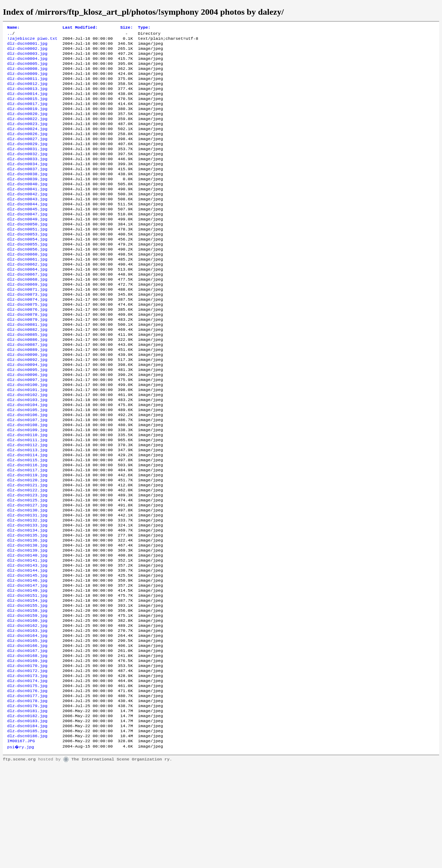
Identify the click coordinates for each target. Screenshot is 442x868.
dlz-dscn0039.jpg (27, 201)
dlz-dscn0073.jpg (27, 333)
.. (10, 35)
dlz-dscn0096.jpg (27, 425)
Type (144, 28)
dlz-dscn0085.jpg (27, 379)
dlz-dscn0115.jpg (27, 522)
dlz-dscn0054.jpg (27, 270)
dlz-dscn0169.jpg (27, 752)
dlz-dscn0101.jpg (27, 442)
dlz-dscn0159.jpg (27, 700)
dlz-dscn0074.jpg (27, 339)
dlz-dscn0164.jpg (27, 723)
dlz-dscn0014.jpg (27, 104)
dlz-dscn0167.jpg (27, 740)
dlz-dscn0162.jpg (27, 711)
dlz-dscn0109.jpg (27, 488)
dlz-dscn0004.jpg (27, 63)
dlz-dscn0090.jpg (27, 402)
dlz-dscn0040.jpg (27, 207)
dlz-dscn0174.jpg (27, 774)
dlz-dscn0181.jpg (27, 809)
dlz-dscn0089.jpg (27, 396)
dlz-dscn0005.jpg (27, 69)
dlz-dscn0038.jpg (27, 195)
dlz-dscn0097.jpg (27, 430)
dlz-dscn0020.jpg (27, 127)
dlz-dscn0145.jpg (27, 654)
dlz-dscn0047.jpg (27, 241)
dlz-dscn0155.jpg (27, 688)
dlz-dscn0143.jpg (27, 643)
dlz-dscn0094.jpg (27, 413)
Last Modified (80, 28)
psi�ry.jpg (21, 849)
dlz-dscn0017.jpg (27, 115)
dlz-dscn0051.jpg (27, 258)
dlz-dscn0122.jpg (27, 557)
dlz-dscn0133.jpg (27, 597)
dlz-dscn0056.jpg (27, 281)
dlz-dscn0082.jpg (27, 373)
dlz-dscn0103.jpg (27, 453)
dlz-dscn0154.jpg (27, 683)
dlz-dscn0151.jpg (27, 677)
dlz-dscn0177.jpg (27, 792)
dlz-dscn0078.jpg (27, 356)
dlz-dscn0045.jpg (27, 235)
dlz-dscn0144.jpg (27, 648)
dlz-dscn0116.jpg (27, 528)
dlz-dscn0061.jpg (27, 293)
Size (127, 28)
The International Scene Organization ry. (122, 862)
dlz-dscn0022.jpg (27, 132)
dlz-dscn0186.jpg (27, 838)
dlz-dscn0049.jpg (27, 247)
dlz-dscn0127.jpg (27, 574)
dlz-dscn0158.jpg (27, 694)
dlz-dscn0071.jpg (27, 327)
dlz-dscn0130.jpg (27, 580)
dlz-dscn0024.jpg (27, 144)
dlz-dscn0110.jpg (27, 493)
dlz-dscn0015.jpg (27, 109)
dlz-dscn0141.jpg (27, 637)
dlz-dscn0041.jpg (27, 213)
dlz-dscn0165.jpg (27, 729)
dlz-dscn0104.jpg (27, 459)
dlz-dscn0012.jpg (27, 92)
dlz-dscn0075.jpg (27, 344)
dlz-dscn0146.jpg (27, 660)
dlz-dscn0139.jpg (27, 625)
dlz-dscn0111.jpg (27, 499)
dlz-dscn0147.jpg (27, 666)
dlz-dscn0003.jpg (27, 58)
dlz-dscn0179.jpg (27, 803)
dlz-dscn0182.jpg (27, 815)
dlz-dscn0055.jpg (27, 276)
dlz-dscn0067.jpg (27, 310)
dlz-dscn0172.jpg (27, 763)
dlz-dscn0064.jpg (27, 304)
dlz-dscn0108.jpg (27, 482)
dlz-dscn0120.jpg (27, 545)
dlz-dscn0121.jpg (27, 551)
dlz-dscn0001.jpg (27, 46)
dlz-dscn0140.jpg (27, 631)
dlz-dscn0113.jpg (27, 511)
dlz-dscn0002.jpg (27, 52)
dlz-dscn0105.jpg (27, 465)
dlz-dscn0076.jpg (27, 350)
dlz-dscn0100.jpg (27, 436)
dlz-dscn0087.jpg (27, 390)
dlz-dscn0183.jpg (27, 820)
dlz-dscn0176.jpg (27, 786)
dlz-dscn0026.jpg (27, 149)
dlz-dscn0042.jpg (27, 218)
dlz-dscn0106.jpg (27, 471)
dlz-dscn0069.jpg (27, 321)
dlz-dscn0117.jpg (27, 534)
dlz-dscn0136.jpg (27, 614)
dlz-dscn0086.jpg (27, 385)
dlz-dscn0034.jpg (27, 184)
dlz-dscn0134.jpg (27, 602)
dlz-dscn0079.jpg (27, 362)
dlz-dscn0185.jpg (27, 832)
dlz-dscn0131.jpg (27, 585)
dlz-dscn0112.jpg (27, 505)
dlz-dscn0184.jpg (27, 826)
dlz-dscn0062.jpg (27, 299)
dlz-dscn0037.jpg (27, 190)
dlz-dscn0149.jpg (27, 671)
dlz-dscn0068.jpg (27, 316)
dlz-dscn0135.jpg (27, 608)
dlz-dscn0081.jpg (27, 367)
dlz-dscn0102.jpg (27, 448)
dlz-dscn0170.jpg (27, 757)
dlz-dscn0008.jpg (27, 75)
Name (13, 28)
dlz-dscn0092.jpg (27, 407)
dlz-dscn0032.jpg (27, 172)
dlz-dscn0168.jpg (27, 746)
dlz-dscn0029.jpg (27, 161)
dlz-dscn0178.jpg (27, 797)
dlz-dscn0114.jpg (27, 516)
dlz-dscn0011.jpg (27, 86)
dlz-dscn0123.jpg (27, 562)
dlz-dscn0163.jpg (27, 717)
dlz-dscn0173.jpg (27, 769)
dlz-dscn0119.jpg (27, 539)
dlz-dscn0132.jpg (27, 591)
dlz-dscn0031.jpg (27, 167)
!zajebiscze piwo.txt (32, 40)
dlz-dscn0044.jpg (27, 230)
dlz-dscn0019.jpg (27, 121)
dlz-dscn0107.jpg (27, 476)
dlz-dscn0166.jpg (27, 734)
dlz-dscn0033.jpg (27, 178)
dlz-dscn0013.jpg (27, 98)
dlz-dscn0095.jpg (27, 419)
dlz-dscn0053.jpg (27, 264)
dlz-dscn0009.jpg (27, 81)
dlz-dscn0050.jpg (27, 253)
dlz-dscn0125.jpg (27, 568)
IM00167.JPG (21, 843)
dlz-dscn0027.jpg (27, 155)
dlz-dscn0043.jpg (27, 224)
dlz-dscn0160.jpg (27, 706)
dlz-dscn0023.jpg (27, 138)
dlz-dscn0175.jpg (27, 780)
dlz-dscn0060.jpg (27, 287)
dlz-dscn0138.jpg (27, 620)
